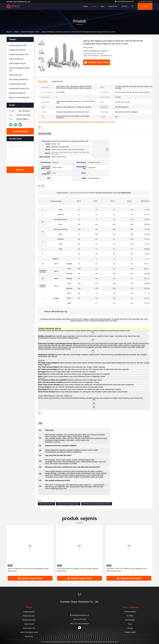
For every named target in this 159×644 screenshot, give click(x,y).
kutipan (145, 6)
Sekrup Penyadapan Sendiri (30, 32)
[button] (42, 71)
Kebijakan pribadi (130, 632)
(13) (16, 59)
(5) (17, 93)
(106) (18, 84)
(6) (17, 63)
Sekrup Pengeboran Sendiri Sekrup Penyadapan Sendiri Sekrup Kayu (78, 570)
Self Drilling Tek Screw (46, 504)
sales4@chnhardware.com (125, 1)
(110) (19, 88)
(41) (19, 69)
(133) (19, 54)
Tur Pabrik (130, 616)
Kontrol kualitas (130, 620)
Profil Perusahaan (130, 612)
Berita (130, 624)
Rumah (85, 6)
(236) (18, 45)
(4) (19, 79)
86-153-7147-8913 (145, 1)
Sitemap (130, 628)
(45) (17, 50)
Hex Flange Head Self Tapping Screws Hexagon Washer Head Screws (127, 570)
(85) (19, 98)
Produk (94, 6)
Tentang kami (113, 6)
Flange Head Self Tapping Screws (68, 504)
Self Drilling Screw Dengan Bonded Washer (97, 504)
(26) (15, 75)
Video (103, 6)
